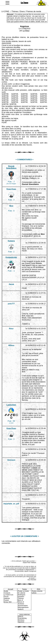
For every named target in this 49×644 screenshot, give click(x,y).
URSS (34, 593)
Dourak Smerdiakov (11, 167)
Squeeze (21, 622)
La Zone (24, 3)
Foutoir (6, 600)
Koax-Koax (11, 189)
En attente (22, 593)
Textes (24, 589)
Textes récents (37, 591)
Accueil (10, 589)
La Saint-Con (9, 595)
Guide (6, 591)
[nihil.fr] (20, 616)
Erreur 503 (8, 602)
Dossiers (21, 597)
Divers (22, 11)
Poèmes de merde (34, 11)
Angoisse (24, 26)
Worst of (21, 602)
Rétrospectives (23, 607)
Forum (6, 597)
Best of (20, 600)
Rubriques (22, 595)
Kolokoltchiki (11, 257)
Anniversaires (23, 606)
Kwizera (11, 241)
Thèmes (15, 11)
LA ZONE (5, 11)
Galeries (7, 598)
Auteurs (21, 609)
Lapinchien (11, 405)
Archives (21, 604)
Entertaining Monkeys (22, 619)
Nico (11, 206)
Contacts (7, 593)
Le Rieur (26, 31)
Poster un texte (23, 591)
